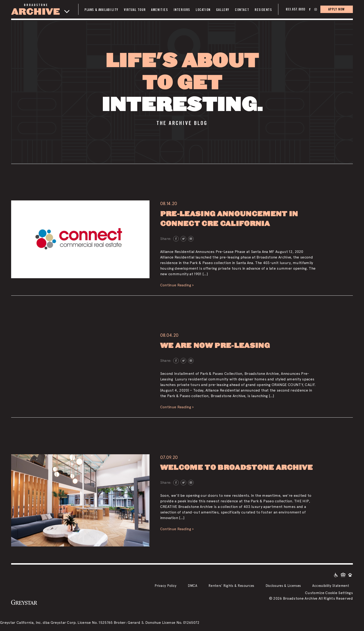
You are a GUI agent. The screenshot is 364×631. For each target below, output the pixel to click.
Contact (242, 10)
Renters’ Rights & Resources (231, 586)
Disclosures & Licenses (283, 586)
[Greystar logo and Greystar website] (24, 602)
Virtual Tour (135, 10)
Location (203, 10)
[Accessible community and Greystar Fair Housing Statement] (336, 575)
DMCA (193, 586)
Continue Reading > (177, 285)
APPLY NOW (337, 9)
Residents (263, 10)
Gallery (223, 10)
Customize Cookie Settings (329, 593)
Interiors (182, 10)
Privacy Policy (166, 586)
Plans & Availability (101, 10)
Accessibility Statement (331, 586)
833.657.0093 (296, 9)
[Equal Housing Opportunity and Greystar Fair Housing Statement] (343, 575)
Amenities (159, 10)
